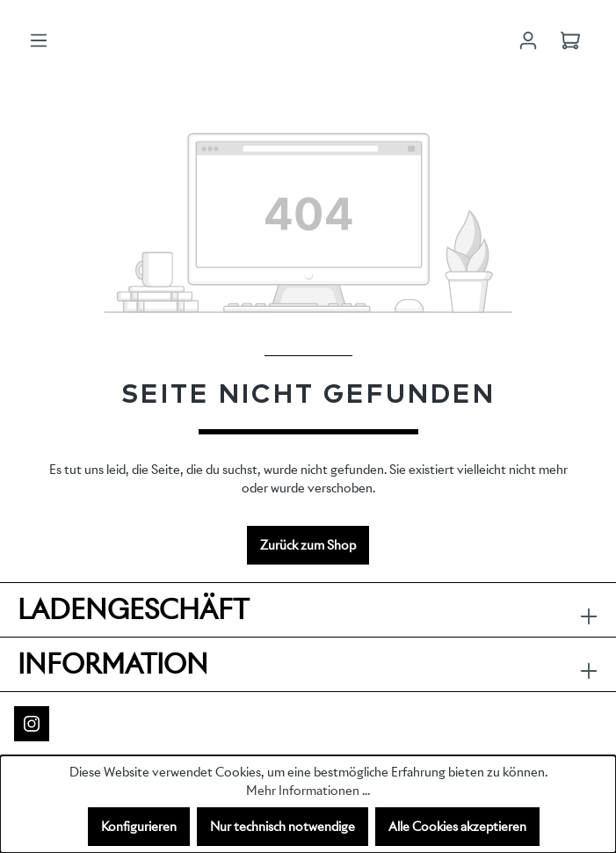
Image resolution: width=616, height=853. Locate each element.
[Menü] (39, 40)
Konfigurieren (139, 827)
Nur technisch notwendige (283, 827)
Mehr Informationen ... (308, 791)
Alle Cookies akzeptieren (457, 827)
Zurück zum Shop (308, 545)
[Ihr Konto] (528, 40)
